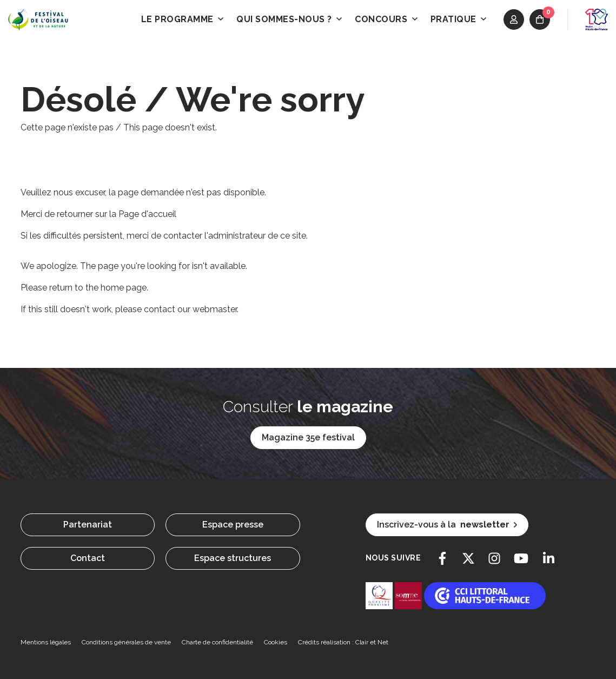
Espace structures (233, 558)
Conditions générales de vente (126, 642)
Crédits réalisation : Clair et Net (343, 642)
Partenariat (88, 525)
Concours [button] (386, 19)
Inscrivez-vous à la (447, 525)
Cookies (276, 642)
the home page (116, 288)
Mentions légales (46, 642)
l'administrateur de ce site (255, 236)
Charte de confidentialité (217, 642)
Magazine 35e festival (308, 437)
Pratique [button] (459, 19)
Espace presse (233, 525)
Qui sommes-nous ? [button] (289, 19)
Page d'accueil (147, 214)
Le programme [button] (183, 19)
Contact (88, 558)
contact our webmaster (190, 309)
